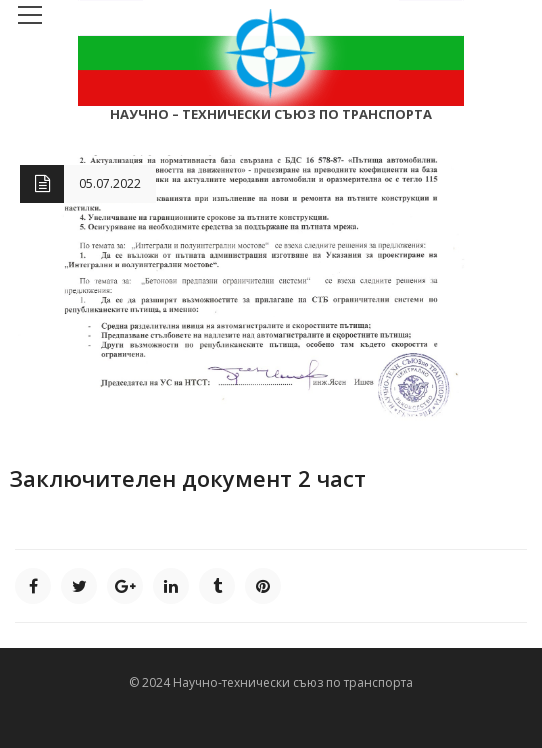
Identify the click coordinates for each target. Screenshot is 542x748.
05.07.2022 (110, 183)
